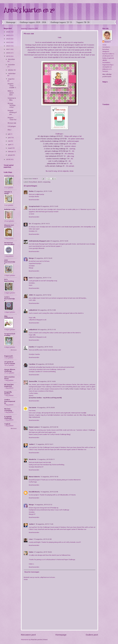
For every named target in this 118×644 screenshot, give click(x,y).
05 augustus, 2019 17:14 (42, 278)
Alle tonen (14, 350)
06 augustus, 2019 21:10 (47, 329)
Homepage (11, 22)
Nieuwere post (28, 635)
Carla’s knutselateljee (10, 299)
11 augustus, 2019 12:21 (44, 444)
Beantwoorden (34, 200)
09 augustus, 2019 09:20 (45, 364)
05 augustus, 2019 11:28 (43, 191)
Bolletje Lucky (10, 209)
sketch (40, 182)
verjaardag (47, 182)
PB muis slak (12, 123)
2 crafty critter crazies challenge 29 (56, 144)
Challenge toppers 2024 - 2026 (33, 22)
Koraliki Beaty (34, 492)
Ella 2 (10, 130)
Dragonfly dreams (8, 393)
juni (9, 137)
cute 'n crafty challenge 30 (58, 161)
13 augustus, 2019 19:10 (49, 477)
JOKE (31, 295)
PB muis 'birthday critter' (12, 105)
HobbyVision (9, 176)
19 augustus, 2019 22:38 (43, 539)
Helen (31, 552)
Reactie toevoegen (32, 572)
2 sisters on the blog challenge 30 (56, 149)
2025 (8, 35)
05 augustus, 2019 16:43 (43, 258)
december (11, 59)
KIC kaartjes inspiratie (9, 385)
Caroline (32, 364)
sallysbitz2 (33, 310)
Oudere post (92, 635)
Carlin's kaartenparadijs (10, 401)
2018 (8, 159)
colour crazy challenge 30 (55, 154)
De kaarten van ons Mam (9, 243)
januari (11, 155)
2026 (8, 32)
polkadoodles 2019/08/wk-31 (58, 164)
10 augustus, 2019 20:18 (49, 427)
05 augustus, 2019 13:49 (49, 206)
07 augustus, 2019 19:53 (44, 347)
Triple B (7, 424)
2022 (8, 46)
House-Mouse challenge (10, 370)
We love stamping (8, 410)
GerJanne (33, 407)
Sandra (32, 347)
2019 (8, 56)
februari (11, 151)
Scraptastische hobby (10, 334)
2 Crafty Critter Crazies (71, 389)
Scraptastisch (34, 206)
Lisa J (31, 539)
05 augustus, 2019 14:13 (41, 224)
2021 (8, 49)
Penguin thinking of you (12, 112)
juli (9, 134)
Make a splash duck (11, 93)
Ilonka (31, 191)
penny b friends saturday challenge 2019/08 (51, 139)
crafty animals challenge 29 (55, 166)
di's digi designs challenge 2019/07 (51, 136)
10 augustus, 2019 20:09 (46, 407)
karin (31, 278)
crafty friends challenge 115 (53, 146)
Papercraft (9, 356)
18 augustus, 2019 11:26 (44, 524)
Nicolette (33, 459)
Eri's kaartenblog (9, 280)
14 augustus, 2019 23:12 (43, 504)
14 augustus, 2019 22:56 (49, 492)
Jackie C (32, 444)
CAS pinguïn (12, 126)
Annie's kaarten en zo (29, 10)
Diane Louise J (34, 427)
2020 (8, 53)
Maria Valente (34, 477)
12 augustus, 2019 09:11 (46, 459)
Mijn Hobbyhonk (9, 317)
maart (10, 148)
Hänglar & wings (8, 193)
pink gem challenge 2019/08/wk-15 (58, 151)
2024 (8, 39)
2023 (8, 42)
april (10, 144)
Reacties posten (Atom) (39, 639)
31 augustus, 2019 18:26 (43, 552)
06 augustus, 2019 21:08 (47, 310)
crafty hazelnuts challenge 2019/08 (53, 141)
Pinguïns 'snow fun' (12, 119)
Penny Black (33, 182)
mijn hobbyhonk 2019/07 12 (56, 156)
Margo (31, 258)
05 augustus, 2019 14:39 (59, 241)
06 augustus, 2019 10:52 (42, 295)
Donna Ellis (33, 381)
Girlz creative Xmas (9, 378)
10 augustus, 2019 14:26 (47, 381)
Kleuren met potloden (9, 226)
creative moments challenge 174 (58, 159)
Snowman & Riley (12, 99)
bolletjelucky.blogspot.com (39, 241)
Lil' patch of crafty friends (10, 363)
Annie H (108, 42)
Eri (30, 224)
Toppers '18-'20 (83, 22)
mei (9, 141)
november (11, 65)
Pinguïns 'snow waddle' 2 (12, 85)
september (12, 73)
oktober (11, 70)
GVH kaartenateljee (10, 262)
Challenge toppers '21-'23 (61, 22)
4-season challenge (8, 417)
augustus (11, 79)
